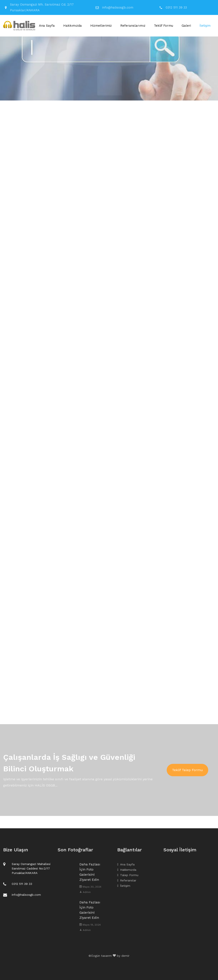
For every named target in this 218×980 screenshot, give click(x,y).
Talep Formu (128, 875)
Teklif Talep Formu (187, 770)
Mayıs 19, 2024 (90, 925)
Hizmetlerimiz (101, 26)
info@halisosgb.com (118, 7)
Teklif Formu (163, 26)
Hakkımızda (72, 26)
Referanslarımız (133, 26)
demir (125, 956)
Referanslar (127, 880)
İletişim (205, 26)
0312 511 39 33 (176, 7)
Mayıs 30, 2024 (90, 887)
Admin (85, 892)
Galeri (186, 26)
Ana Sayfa (47, 26)
